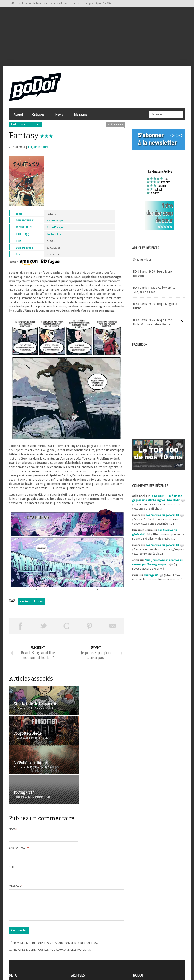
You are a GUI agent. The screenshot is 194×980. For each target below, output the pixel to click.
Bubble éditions (56, 237)
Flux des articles (22, 951)
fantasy (39, 604)
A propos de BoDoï (147, 942)
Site (12, 817)
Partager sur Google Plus (66, 629)
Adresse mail (19, 799)
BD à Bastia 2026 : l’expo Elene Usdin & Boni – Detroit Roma (153, 325)
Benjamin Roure (38, 150)
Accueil (18, 117)
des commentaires (24, 955)
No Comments (115, 127)
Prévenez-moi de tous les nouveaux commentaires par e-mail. (57, 899)
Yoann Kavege (55, 223)
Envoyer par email (113, 629)
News (59, 118)
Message (16, 836)
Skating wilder (142, 262)
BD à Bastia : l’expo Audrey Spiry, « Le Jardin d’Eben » (154, 292)
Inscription (16, 942)
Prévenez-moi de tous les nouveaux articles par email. (52, 906)
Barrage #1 (151, 578)
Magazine (80, 118)
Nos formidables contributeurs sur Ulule (160, 957)
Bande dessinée (19, 127)
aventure (25, 604)
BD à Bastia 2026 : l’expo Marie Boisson (153, 276)
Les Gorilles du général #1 (163, 518)
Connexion (16, 946)
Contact (140, 949)
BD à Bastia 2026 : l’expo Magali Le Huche (155, 309)
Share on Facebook (20, 629)
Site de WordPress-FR (23, 959)
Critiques (38, 118)
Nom (13, 780)
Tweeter (44, 629)
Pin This (90, 629)
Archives (76, 943)
